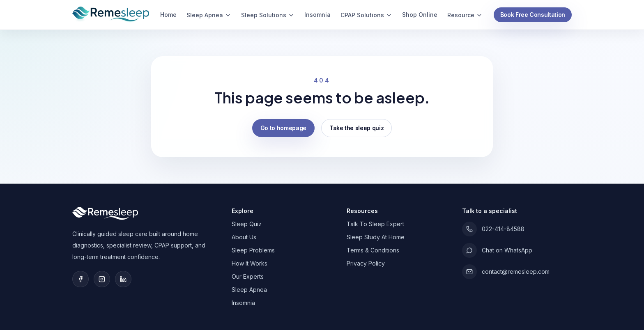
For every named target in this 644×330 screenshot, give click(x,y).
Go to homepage (283, 128)
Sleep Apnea (209, 15)
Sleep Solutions (268, 15)
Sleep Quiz (247, 224)
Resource (465, 15)
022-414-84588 (493, 229)
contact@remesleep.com (506, 272)
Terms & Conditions (373, 250)
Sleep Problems (253, 250)
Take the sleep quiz (356, 128)
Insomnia (317, 15)
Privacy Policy (366, 263)
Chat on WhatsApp (497, 250)
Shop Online (420, 15)
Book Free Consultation (533, 15)
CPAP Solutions (366, 15)
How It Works (250, 263)
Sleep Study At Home (376, 237)
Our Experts (248, 276)
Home (168, 15)
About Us (244, 237)
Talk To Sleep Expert (375, 224)
